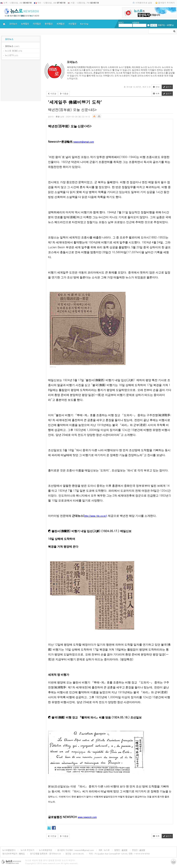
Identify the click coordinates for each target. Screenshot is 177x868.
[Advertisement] (21, 81)
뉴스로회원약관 (46, 850)
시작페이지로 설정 (144, 3)
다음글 (64, 94)
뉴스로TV (9, 55)
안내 (156, 87)
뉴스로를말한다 (9, 850)
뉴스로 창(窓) (11, 51)
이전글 (52, 94)
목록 (156, 94)
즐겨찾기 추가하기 (166, 3)
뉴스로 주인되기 (27, 850)
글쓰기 (167, 87)
